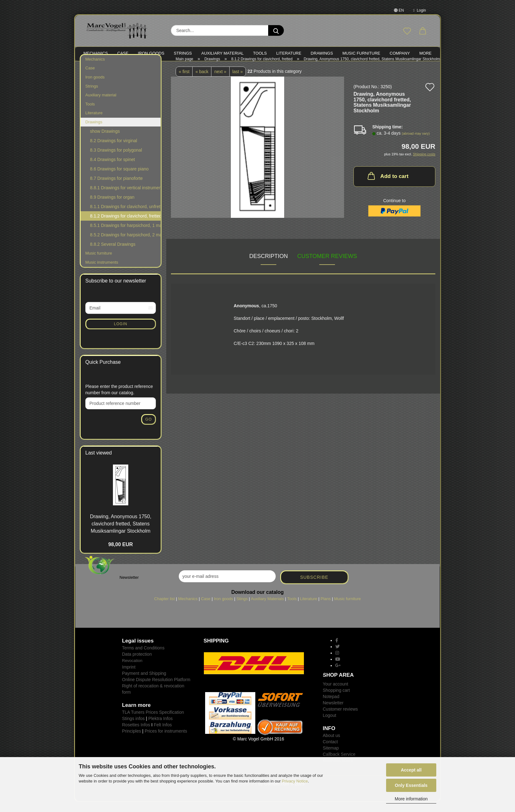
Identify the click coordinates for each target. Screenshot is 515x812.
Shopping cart (336, 700)
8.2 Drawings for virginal (114, 151)
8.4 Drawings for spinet (112, 169)
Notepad (331, 707)
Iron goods (95, 87)
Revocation (132, 671)
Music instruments (102, 272)
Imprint (129, 677)
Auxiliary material (223, 53)
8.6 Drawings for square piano (119, 179)
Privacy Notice (295, 781)
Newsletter (333, 713)
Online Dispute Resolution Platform (156, 689)
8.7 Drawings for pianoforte (116, 188)
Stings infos (133, 728)
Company (400, 53)
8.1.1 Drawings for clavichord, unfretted (125, 217)
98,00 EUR (120, 554)
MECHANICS (96, 53)
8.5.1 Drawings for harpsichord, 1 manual (125, 235)
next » (220, 81)
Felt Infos (163, 734)
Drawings (322, 53)
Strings (92, 96)
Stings (242, 608)
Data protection (137, 664)
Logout (329, 725)
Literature (94, 123)
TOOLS (260, 53)
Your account (335, 694)
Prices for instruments (166, 741)
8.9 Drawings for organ (112, 207)
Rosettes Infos (136, 734)
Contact (330, 752)
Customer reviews (327, 266)
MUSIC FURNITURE (361, 53)
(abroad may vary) (416, 143)
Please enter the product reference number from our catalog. (119, 399)
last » (238, 81)
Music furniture (99, 263)
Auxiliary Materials (267, 608)
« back (202, 81)
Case (90, 78)
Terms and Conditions (143, 658)
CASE (123, 53)
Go (149, 429)
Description (269, 266)
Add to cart (388, 186)
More (425, 53)
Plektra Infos (161, 728)
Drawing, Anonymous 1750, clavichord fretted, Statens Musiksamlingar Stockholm (121, 533)
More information (411, 799)
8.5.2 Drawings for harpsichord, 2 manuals (125, 245)
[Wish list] (407, 31)
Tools (90, 114)
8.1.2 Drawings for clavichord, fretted (125, 226)
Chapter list (165, 608)
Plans (326, 608)
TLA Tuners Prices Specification (153, 722)
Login (420, 10)
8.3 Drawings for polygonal (116, 160)
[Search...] (276, 30)
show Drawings (105, 141)
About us (331, 745)
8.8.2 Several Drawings (113, 254)
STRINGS (183, 53)
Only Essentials (411, 785)
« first (184, 81)
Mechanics (95, 69)
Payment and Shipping (144, 683)
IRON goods (151, 53)
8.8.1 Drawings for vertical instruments (125, 198)
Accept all (411, 770)
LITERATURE (289, 53)
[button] (423, 31)
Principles (132, 741)
